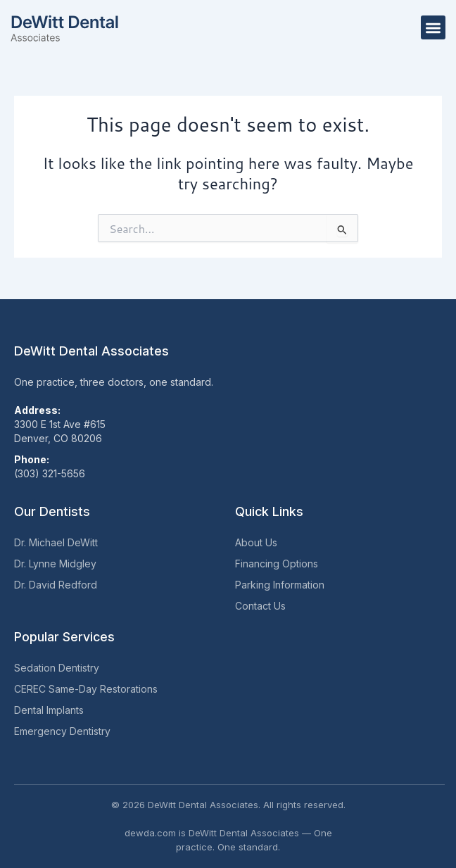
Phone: (32, 459)
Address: (37, 410)
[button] (433, 28)
